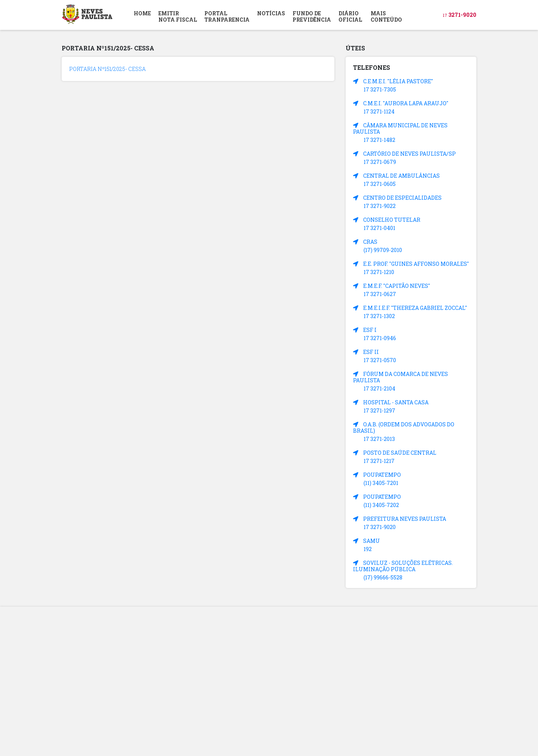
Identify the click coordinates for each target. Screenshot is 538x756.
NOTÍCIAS (271, 13)
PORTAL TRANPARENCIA (227, 16)
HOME (142, 13)
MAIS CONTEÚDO (386, 16)
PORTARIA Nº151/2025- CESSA (107, 69)
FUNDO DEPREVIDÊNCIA (312, 16)
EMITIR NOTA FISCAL (178, 16)
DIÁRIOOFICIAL (350, 16)
